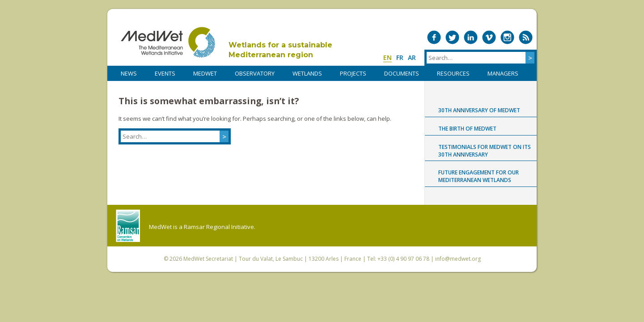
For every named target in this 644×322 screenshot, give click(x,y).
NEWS (129, 73)
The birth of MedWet (467, 129)
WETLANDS (307, 73)
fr (400, 57)
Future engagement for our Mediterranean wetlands (479, 176)
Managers (503, 73)
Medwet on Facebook (434, 37)
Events (165, 73)
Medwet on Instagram (507, 37)
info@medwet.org (458, 259)
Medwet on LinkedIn (471, 37)
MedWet (168, 42)
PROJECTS (353, 73)
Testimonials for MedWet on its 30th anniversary (485, 151)
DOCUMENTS (402, 73)
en (388, 57)
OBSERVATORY (255, 73)
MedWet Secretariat (208, 259)
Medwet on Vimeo (489, 37)
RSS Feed (526, 37)
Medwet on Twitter (452, 37)
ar (412, 57)
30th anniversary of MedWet (479, 110)
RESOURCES (453, 73)
